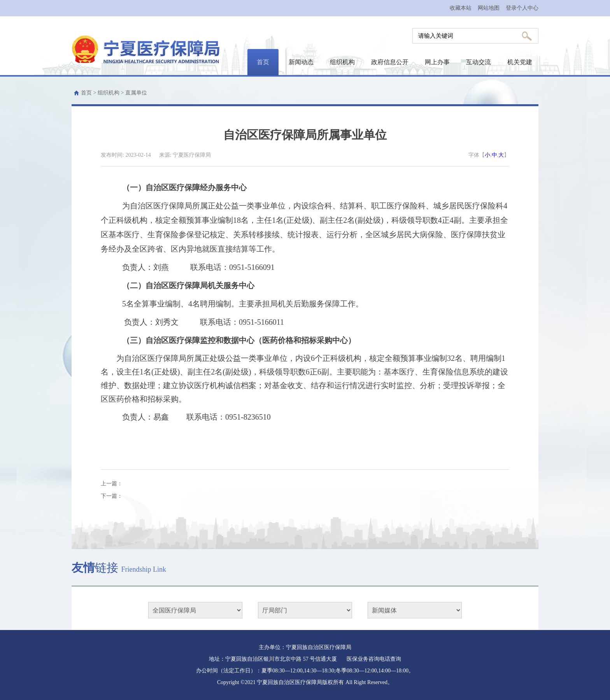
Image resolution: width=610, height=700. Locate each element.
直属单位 (136, 93)
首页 (263, 62)
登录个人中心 (522, 8)
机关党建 (520, 62)
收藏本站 (461, 8)
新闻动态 (301, 62)
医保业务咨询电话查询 (374, 659)
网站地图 (489, 8)
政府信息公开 (390, 62)
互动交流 (479, 62)
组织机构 (342, 62)
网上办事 (437, 62)
